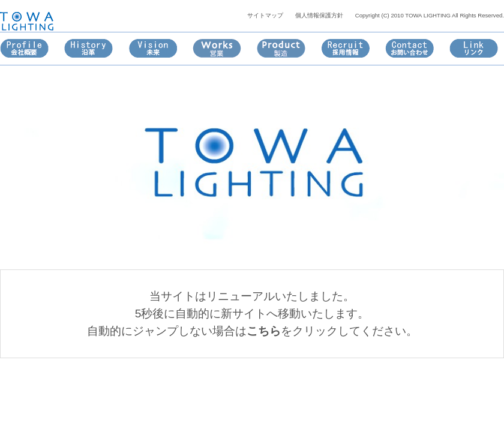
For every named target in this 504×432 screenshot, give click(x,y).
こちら (264, 331)
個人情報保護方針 (319, 15)
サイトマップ (265, 15)
